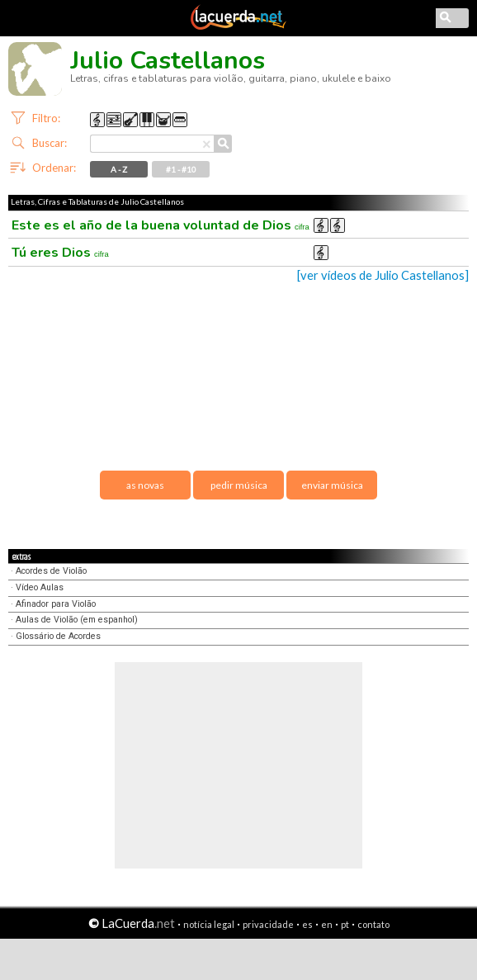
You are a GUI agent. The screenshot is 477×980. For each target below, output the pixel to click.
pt (345, 924)
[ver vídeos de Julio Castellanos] (383, 275)
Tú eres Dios (60, 253)
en (327, 924)
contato (373, 924)
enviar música (332, 485)
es (307, 924)
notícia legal (209, 924)
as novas (145, 485)
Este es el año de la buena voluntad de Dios (161, 225)
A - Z (119, 169)
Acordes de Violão (51, 571)
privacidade (268, 924)
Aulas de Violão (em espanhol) (77, 620)
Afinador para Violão (56, 604)
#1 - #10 (181, 169)
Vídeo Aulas (40, 587)
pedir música (239, 485)
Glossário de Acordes (58, 636)
